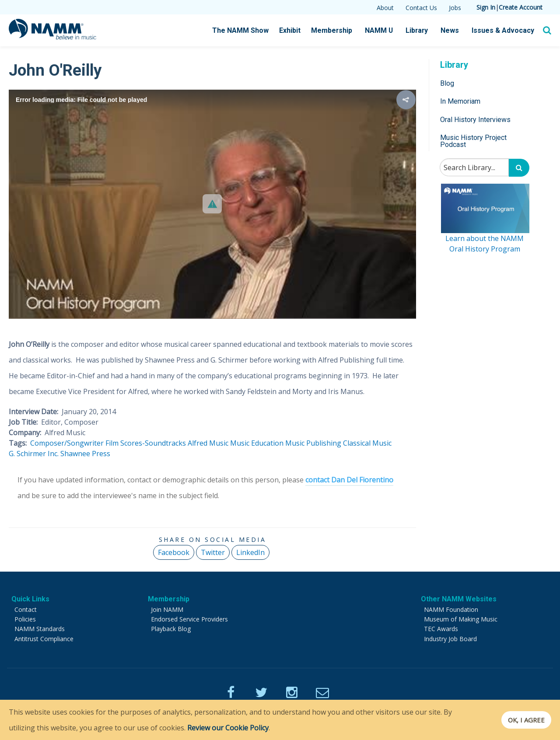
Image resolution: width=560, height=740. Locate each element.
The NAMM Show (250, 31)
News (454, 31)
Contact (26, 609)
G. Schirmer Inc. (34, 454)
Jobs (455, 8)
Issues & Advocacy (505, 31)
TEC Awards (441, 629)
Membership (339, 31)
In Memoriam (460, 101)
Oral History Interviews (475, 120)
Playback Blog (171, 629)
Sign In (486, 7)
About (385, 8)
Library (422, 31)
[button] (212, 204)
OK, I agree (522, 720)
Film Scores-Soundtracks (146, 443)
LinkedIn (250, 552)
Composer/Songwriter (67, 443)
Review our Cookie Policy (228, 728)
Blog (447, 83)
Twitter (213, 552)
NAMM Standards (40, 629)
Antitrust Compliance (44, 639)
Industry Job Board (450, 639)
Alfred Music (208, 443)
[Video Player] (212, 204)
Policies (25, 619)
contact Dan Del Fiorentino (349, 480)
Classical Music (367, 443)
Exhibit (298, 30)
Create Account (521, 7)
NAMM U (385, 31)
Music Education (257, 443)
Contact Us (421, 8)
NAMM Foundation (451, 609)
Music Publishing (313, 443)
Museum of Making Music (461, 619)
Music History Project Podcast (473, 141)
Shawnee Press (85, 454)
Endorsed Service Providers (189, 619)
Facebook (174, 552)
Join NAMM (167, 609)
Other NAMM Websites (459, 599)
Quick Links (30, 599)
